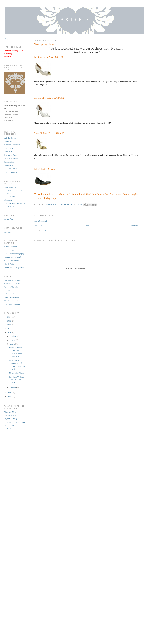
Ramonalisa (9, 162)
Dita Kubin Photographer (14, 267)
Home (87, 225)
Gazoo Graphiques (12, 260)
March (12, 344)
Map (6, 38)
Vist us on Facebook (12, 304)
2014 (10, 317)
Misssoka (8, 200)
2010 (10, 333)
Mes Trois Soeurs (11, 158)
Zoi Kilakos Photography (14, 254)
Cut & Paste (9, 264)
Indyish (7, 290)
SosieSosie (9, 165)
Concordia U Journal (12, 284)
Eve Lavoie (9, 148)
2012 (10, 325)
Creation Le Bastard (12, 145)
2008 (10, 397)
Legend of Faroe (11, 155)
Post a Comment (40, 221)
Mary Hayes (9, 250)
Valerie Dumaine (11, 172)
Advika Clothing (11, 138)
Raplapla (8, 232)
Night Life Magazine (13, 419)
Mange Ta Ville (10, 415)
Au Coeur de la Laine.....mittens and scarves (13, 190)
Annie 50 (8, 141)
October (13, 336)
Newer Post (39, 225)
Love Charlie (9, 197)
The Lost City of (11, 169)
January (13, 388)
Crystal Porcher (10, 247)
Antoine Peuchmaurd (13, 257)
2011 (10, 329)
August (13, 340)
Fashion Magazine (12, 287)
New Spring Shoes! (17, 373)
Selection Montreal (12, 297)
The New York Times (13, 301)
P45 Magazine (10, 294)
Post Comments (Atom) (54, 231)
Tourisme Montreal (12, 412)
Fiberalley (8, 152)
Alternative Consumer (13, 280)
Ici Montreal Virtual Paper (15, 422)
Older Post (135, 225)
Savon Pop (9, 219)
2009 (10, 393)
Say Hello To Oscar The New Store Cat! (17, 380)
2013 (10, 321)
